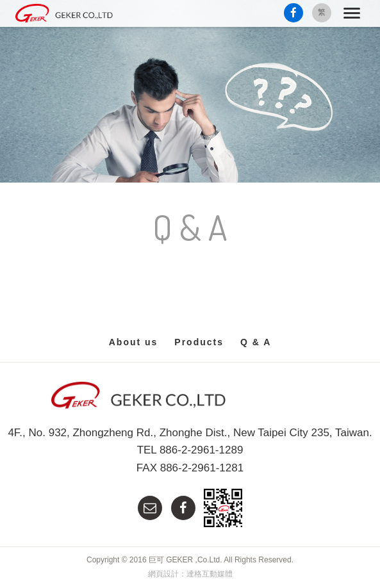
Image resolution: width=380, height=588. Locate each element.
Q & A (256, 342)
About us (134, 342)
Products (199, 342)
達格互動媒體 (210, 574)
